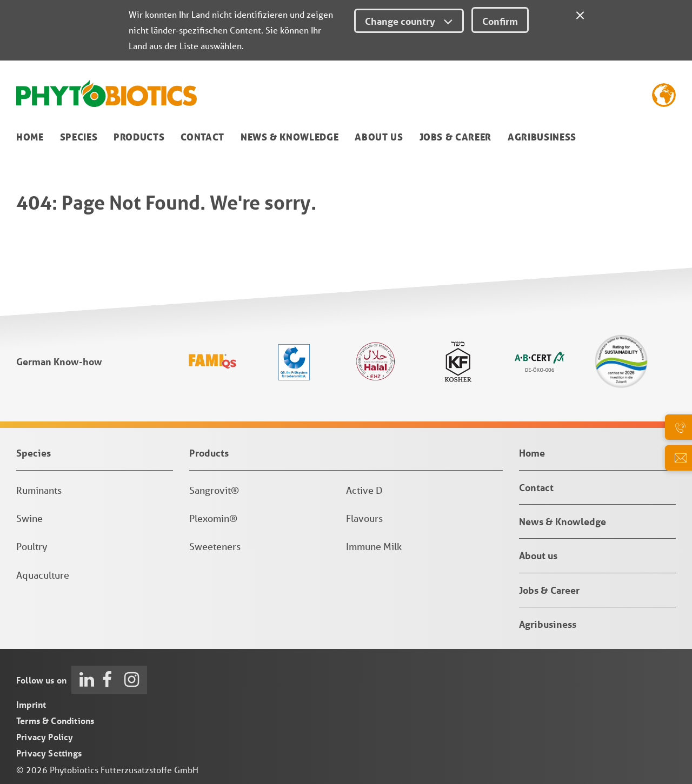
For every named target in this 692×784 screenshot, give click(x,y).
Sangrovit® (214, 490)
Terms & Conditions (55, 721)
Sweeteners (215, 546)
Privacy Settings (49, 753)
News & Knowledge (290, 137)
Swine (29, 518)
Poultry (32, 546)
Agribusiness (542, 137)
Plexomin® (213, 518)
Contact (202, 137)
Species (79, 137)
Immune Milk (374, 546)
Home (30, 137)
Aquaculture (43, 575)
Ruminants (39, 490)
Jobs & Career (455, 137)
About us (379, 137)
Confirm (500, 21)
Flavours (364, 518)
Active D (364, 490)
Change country (409, 21)
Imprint (31, 704)
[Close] (580, 14)
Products (139, 137)
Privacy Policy (45, 737)
